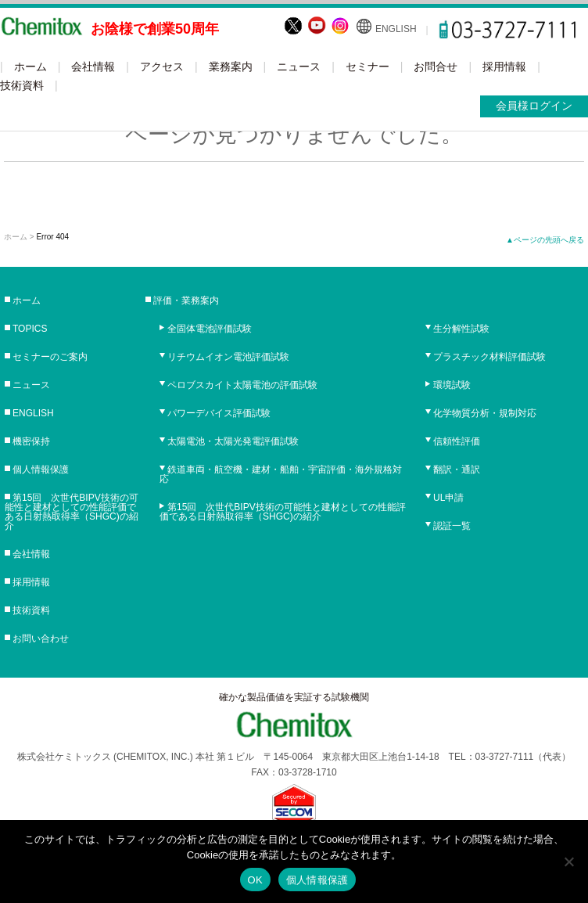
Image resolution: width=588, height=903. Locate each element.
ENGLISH (396, 29)
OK (255, 880)
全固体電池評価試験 (210, 329)
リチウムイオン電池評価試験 (228, 357)
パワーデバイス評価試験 (219, 413)
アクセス (162, 67)
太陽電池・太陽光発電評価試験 (233, 441)
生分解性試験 (461, 329)
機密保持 (31, 441)
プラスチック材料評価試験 (489, 357)
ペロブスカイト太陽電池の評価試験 (242, 385)
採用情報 (504, 67)
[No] (568, 862)
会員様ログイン (534, 106)
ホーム (30, 67)
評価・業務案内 (186, 300)
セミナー (367, 67)
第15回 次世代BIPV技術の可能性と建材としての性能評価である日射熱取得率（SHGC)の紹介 (72, 512)
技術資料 (22, 85)
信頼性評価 (457, 441)
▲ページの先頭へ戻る (545, 240)
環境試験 (452, 385)
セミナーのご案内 (50, 357)
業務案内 (231, 67)
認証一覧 (452, 526)
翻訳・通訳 (457, 469)
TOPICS (30, 329)
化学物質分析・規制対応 (485, 413)
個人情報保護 (41, 469)
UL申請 (448, 498)
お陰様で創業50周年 (155, 29)
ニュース (299, 67)
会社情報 (93, 67)
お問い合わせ (41, 639)
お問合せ (436, 67)
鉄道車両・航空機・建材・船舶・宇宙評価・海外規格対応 (281, 474)
